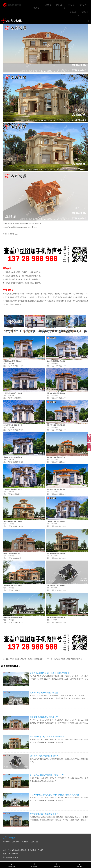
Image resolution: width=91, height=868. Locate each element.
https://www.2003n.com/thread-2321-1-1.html (21, 227)
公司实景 (73, 12)
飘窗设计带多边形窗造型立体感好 (44, 693)
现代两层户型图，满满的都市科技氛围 (68, 659)
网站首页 (36, 8)
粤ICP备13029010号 (10, 857)
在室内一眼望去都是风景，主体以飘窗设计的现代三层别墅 (54, 795)
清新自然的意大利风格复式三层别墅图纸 (47, 737)
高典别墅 (35, 842)
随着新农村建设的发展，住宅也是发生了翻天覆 (50, 673)
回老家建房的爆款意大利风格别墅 (44, 717)
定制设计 (59, 5)
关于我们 (83, 5)
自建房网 (25, 842)
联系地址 (85, 12)
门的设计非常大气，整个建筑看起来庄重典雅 (26, 659)
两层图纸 (11, 865)
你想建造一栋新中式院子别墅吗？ (44, 756)
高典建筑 (16, 842)
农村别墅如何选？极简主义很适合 (44, 814)
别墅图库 (48, 5)
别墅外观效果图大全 (10, 234)
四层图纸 (57, 865)
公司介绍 (71, 5)
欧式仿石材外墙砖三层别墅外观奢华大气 (47, 775)
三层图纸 (34, 865)
